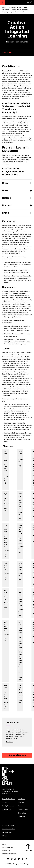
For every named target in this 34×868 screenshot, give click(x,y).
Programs (5, 10)
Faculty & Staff (7, 832)
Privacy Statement (8, 847)
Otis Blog (21, 802)
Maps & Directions (8, 799)
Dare (5, 191)
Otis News (21, 799)
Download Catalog (17, 755)
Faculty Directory (8, 806)
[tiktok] (22, 859)
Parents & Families (8, 829)
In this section (7, 53)
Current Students (8, 825)
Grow (5, 183)
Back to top (28, 851)
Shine (5, 213)
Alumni (5, 836)
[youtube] (8, 859)
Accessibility (6, 850)
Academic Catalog (15, 7)
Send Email (9, 742)
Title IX (4, 844)
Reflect (6, 198)
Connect (7, 205)
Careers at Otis (23, 809)
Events (20, 806)
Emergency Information (9, 854)
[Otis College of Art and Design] (3, 2)
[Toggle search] (31, 2)
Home (4, 7)
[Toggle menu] (28, 2)
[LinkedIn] (26, 859)
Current (25, 7)
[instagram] (12, 859)
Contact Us (6, 802)
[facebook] (19, 859)
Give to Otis (22, 813)
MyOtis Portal (7, 809)
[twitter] (15, 859)
